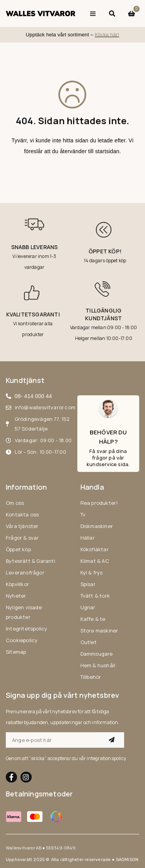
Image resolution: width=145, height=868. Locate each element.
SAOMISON (127, 860)
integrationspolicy (106, 758)
